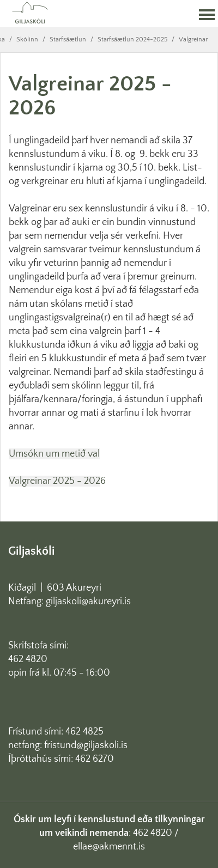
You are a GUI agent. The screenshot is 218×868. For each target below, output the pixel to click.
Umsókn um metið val (54, 454)
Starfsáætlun (68, 40)
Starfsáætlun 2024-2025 (132, 40)
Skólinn (27, 40)
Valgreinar (193, 40)
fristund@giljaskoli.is (86, 745)
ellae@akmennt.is (109, 847)
